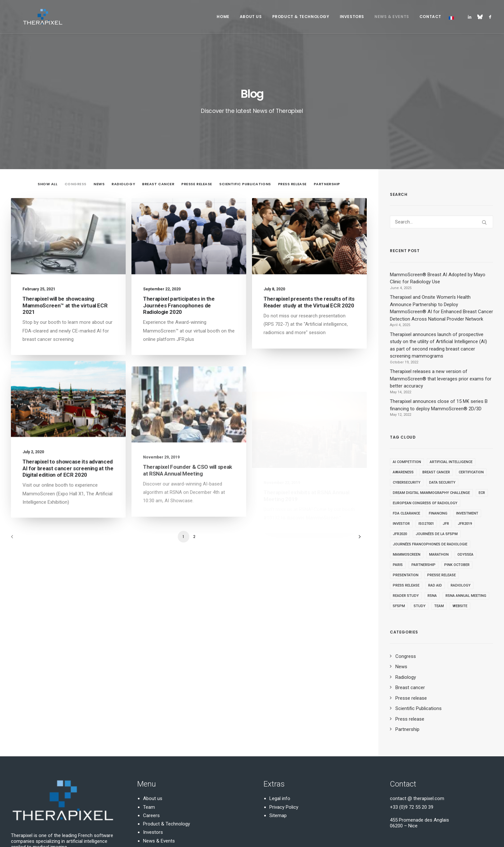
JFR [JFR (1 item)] (446, 464)
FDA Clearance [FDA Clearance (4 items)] (406, 453)
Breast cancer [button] (158, 124)
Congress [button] (76, 124)
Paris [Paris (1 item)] (398, 505)
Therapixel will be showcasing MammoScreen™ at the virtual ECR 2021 (65, 245)
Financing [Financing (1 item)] (438, 453)
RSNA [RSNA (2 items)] (432, 536)
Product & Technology (301, 17)
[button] (471, 17)
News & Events (392, 17)
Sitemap (278, 755)
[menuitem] (223, 17)
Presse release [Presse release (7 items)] (441, 515)
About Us (251, 17)
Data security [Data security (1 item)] (442, 422)
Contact (430, 17)
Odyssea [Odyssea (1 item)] (465, 494)
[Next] (358, 479)
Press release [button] (292, 124)
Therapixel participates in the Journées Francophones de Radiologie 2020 (179, 245)
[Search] (441, 162)
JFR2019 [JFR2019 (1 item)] (465, 464)
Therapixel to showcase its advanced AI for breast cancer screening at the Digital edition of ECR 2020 (68, 429)
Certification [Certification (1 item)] (471, 412)
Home (223, 17)
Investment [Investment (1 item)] (467, 453)
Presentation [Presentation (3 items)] (406, 515)
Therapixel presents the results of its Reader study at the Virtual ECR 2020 (309, 242)
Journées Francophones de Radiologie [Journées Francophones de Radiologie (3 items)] (430, 484)
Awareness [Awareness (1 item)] (403, 412)
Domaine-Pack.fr (92, 834)
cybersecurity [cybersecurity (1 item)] (407, 422)
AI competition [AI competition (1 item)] (407, 402)
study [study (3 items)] (420, 546)
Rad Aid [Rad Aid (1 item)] (435, 525)
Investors (352, 17)
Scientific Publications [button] (245, 124)
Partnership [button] (327, 124)
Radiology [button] (123, 124)
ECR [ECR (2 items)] (482, 433)
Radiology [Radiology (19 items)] (461, 525)
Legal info (280, 738)
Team (149, 747)
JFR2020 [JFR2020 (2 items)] (400, 474)
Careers (151, 755)
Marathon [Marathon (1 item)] (439, 494)
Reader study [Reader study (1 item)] (406, 536)
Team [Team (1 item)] (439, 546)
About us (153, 738)
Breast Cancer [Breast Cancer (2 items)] (436, 412)
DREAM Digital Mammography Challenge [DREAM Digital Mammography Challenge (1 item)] (431, 433)
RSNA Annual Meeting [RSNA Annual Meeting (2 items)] (466, 536)
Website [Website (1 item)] (460, 546)
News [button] (99, 124)
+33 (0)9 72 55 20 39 (412, 747)
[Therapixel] (31, 17)
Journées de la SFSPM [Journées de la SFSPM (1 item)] (437, 474)
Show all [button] (47, 124)
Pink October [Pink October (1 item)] (457, 505)
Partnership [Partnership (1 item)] (423, 505)
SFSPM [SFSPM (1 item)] (399, 546)
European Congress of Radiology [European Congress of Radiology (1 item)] (425, 443)
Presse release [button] (197, 124)
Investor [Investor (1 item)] (401, 464)
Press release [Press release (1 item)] (406, 525)
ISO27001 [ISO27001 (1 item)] (426, 464)
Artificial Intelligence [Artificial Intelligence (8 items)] (451, 402)
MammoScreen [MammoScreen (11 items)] (407, 494)
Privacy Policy (284, 747)
